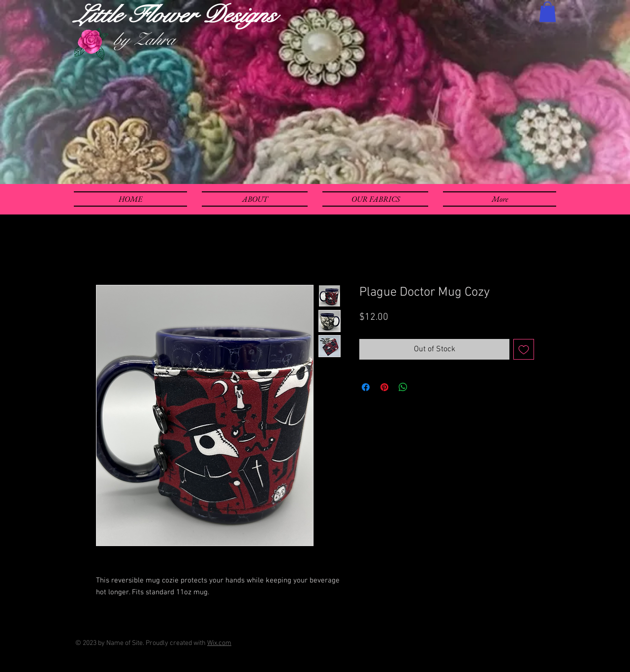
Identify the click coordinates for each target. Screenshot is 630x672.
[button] (548, 12)
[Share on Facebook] (366, 387)
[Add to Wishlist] (524, 349)
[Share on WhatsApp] (403, 387)
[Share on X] (422, 387)
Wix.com (219, 643)
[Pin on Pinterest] (384, 387)
